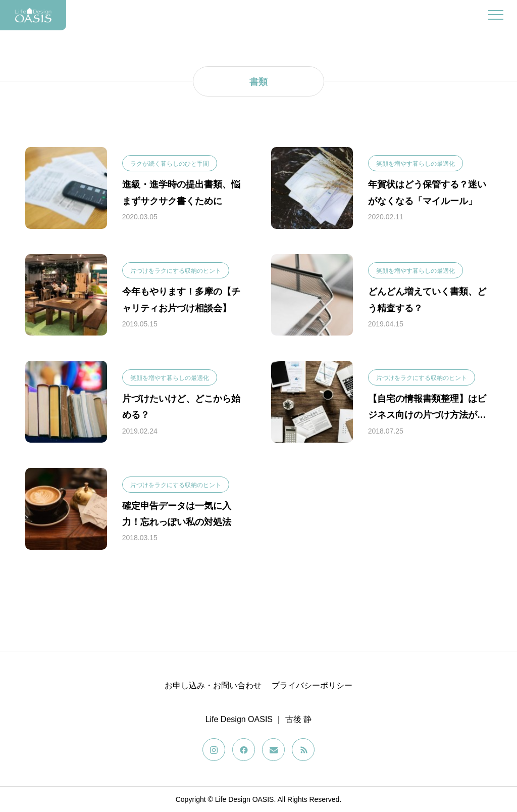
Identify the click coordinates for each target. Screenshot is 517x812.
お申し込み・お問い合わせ (213, 685)
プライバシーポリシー (312, 685)
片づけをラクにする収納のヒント (176, 271)
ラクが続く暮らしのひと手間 (170, 164)
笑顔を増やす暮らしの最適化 (416, 164)
